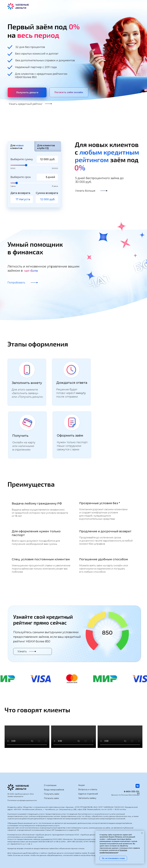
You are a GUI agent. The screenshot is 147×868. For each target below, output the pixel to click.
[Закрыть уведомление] (142, 833)
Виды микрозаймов (54, 790)
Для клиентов (17, 147)
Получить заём (52, 794)
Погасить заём (51, 798)
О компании (50, 785)
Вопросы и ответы (88, 789)
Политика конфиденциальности (22, 800)
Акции (81, 785)
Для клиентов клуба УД (46, 147)
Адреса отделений (88, 794)
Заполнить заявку (87, 798)
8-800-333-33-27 (132, 793)
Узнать (22, 651)
